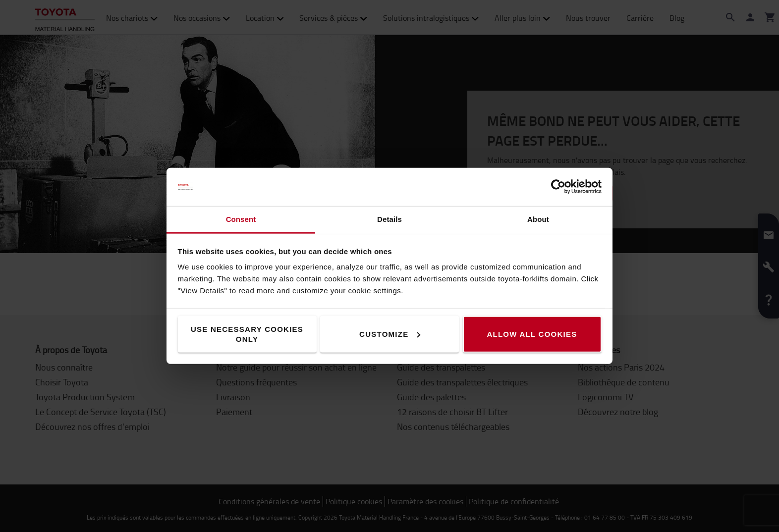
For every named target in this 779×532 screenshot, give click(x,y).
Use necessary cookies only (247, 334)
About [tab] (538, 219)
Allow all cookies (532, 334)
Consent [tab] (241, 219)
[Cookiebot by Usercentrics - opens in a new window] (558, 187)
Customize (390, 334)
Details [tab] (389, 219)
